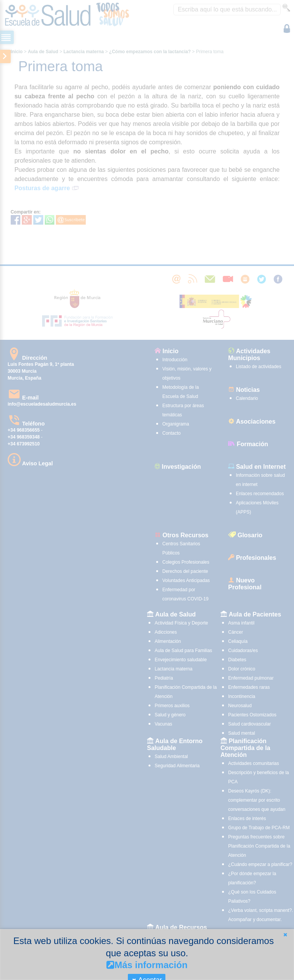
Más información (147, 965)
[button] (285, 935)
